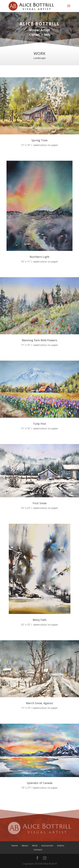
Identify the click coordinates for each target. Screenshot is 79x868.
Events (61, 846)
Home (15, 846)
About (25, 846)
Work (35, 846)
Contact (38, 850)
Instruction (47, 846)
